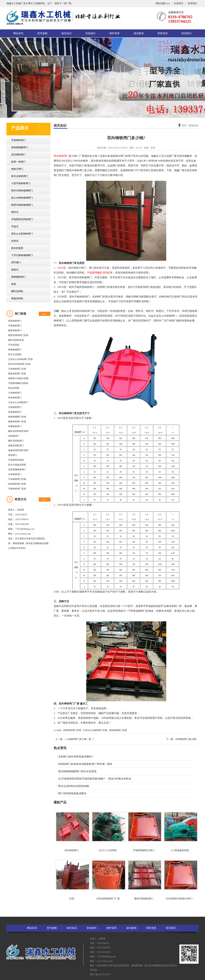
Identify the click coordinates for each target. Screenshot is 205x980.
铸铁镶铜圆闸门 (20, 147)
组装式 (15, 270)
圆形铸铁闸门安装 (17, 374)
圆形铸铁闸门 (15, 330)
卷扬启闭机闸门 (16, 446)
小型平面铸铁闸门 (21, 183)
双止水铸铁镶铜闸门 (22, 198)
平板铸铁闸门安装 (17, 489)
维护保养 (115, 33)
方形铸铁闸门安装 (17, 369)
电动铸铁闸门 (15, 398)
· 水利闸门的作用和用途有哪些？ (75, 757)
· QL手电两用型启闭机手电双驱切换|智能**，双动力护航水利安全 (94, 779)
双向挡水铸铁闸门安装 (19, 364)
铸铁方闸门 (17, 169)
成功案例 (139, 33)
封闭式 (15, 241)
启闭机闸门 (14, 436)
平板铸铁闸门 (15, 326)
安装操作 (90, 33)
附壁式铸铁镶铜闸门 (22, 205)
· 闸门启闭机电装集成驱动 (72, 793)
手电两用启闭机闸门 (22, 219)
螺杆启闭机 (17, 291)
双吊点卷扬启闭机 (17, 465)
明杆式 (15, 212)
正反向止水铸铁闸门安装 (20, 359)
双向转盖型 (17, 248)
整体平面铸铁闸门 (144, 880)
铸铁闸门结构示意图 (18, 378)
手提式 (15, 226)
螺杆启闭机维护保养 (18, 431)
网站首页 (18, 33)
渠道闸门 (13, 455)
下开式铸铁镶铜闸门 (22, 255)
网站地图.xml (163, 3)
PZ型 (72, 880)
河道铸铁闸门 (15, 407)
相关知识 (66, 33)
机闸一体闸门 (18, 162)
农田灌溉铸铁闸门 (17, 470)
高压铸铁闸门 (18, 155)
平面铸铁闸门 (18, 140)
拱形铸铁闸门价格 (72, 730)
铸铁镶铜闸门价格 (17, 417)
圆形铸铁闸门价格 (17, 422)
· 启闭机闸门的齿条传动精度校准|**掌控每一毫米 (85, 764)
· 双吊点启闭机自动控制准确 (73, 786)
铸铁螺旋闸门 (18, 277)
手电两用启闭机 (16, 460)
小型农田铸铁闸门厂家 (108, 880)
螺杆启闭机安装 (16, 340)
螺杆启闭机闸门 (16, 441)
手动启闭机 (14, 345)
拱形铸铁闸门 (15, 321)
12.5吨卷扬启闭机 (180, 832)
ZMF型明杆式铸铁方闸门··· (180, 880)
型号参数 (42, 33)
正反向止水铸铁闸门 (18, 402)
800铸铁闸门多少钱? (186, 739)
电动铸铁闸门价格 (17, 484)
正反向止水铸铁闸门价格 (95, 730)
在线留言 (179, 3)
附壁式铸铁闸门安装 (18, 335)
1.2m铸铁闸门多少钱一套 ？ (80, 739)
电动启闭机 (14, 388)
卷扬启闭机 (17, 298)
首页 (184, 125)
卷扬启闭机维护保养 (18, 450)
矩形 (14, 284)
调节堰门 (16, 262)
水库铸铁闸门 (15, 474)
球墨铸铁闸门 (15, 426)
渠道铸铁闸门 (15, 412)
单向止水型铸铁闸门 (22, 234)
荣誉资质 (163, 33)
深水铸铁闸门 (72, 832)
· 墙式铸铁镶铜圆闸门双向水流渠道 (77, 771)
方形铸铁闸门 (15, 393)
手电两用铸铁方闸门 (144, 832)
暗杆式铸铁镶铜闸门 (22, 191)
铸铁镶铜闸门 (15, 350)
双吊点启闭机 (15, 354)
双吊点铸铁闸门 (20, 176)
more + (45, 314)
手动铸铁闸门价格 (17, 479)
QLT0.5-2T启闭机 (108, 832)
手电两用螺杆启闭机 (18, 383)
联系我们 (193, 3)
